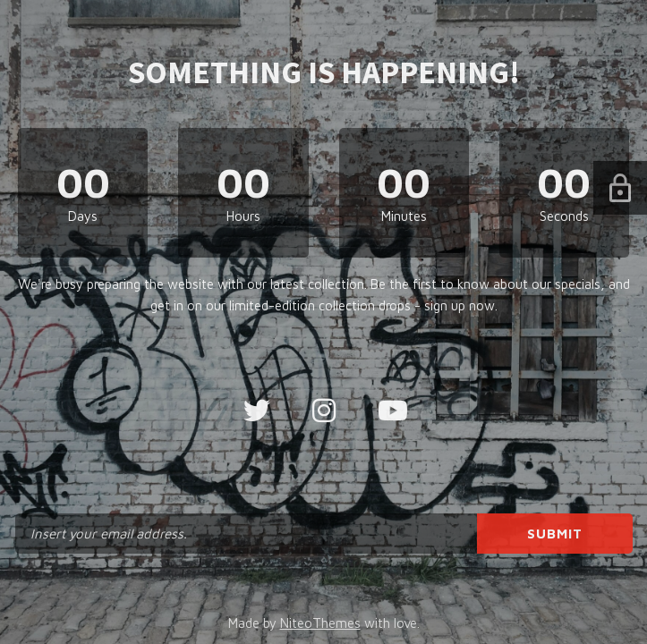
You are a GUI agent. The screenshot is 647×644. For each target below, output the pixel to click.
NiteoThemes (320, 623)
